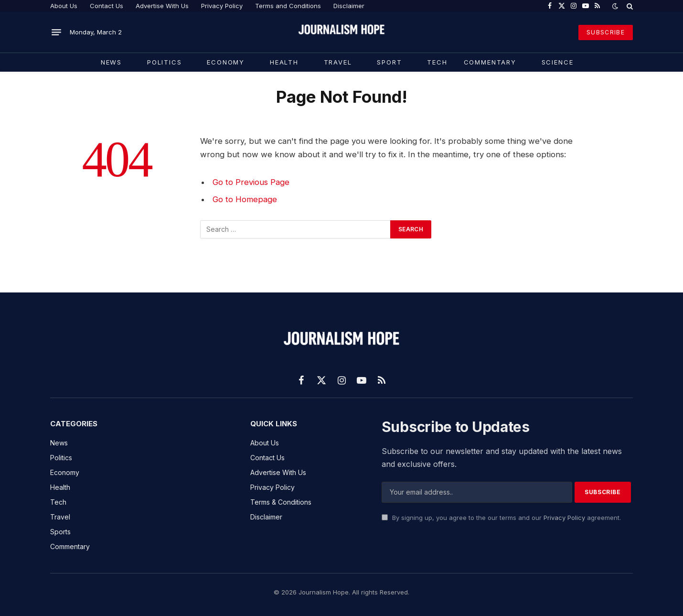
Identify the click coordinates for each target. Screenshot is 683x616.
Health (284, 62)
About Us (64, 6)
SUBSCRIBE (606, 32)
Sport (389, 62)
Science (558, 62)
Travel (338, 62)
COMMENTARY (490, 62)
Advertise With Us (162, 6)
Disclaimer (349, 6)
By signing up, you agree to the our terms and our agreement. (501, 518)
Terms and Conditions (288, 6)
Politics (165, 62)
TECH (437, 62)
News (111, 62)
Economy (226, 62)
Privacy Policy (222, 6)
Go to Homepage (245, 199)
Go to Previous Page (251, 182)
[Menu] (56, 32)
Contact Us (107, 6)
